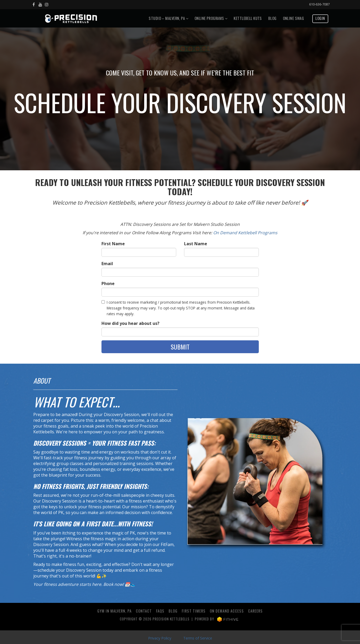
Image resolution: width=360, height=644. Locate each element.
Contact (144, 611)
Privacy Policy (160, 638)
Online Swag (294, 18)
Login (320, 18)
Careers (255, 611)
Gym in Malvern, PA (114, 611)
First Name (113, 244)
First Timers (194, 611)
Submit (180, 347)
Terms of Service (198, 638)
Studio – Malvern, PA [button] (168, 18)
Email (107, 264)
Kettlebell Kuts (248, 18)
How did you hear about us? (130, 323)
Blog (272, 18)
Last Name (196, 244)
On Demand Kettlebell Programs (245, 233)
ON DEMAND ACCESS (227, 611)
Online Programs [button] (211, 18)
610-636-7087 (319, 4)
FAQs (160, 611)
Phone (108, 283)
